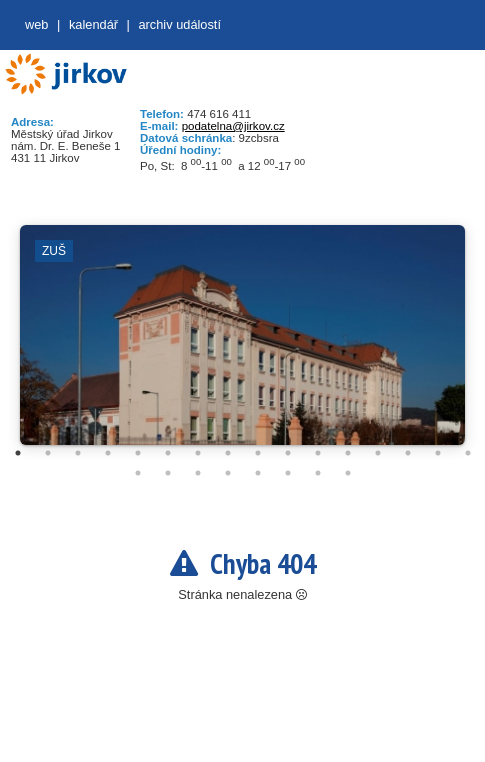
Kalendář (93, 24)
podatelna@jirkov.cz (233, 126)
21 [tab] (258, 473)
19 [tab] (198, 473)
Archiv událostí (179, 24)
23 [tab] (318, 473)
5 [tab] (138, 453)
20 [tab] (228, 473)
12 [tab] (348, 453)
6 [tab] (168, 453)
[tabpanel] (242, 345)
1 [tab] (18, 453)
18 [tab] (168, 473)
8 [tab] (228, 453)
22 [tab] (288, 473)
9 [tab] (258, 453)
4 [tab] (108, 453)
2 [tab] (48, 453)
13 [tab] (378, 453)
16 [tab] (468, 453)
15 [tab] (438, 453)
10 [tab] (288, 453)
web (36, 24)
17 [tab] (138, 473)
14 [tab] (408, 453)
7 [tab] (198, 453)
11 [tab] (318, 453)
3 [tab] (78, 453)
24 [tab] (348, 473)
